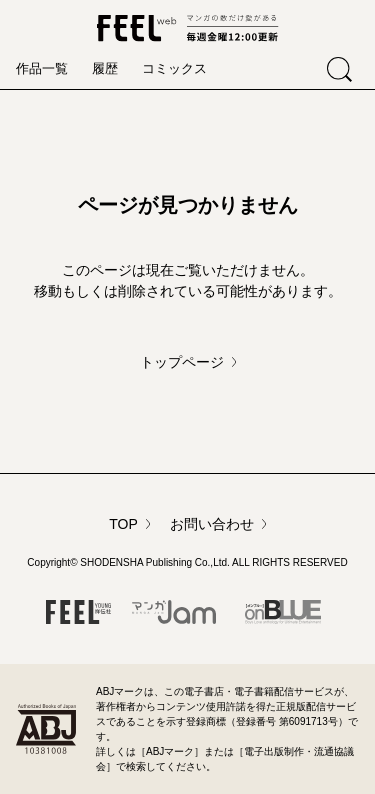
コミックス (174, 68)
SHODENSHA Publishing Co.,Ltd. (155, 562)
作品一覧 (42, 68)
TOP (123, 524)
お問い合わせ (212, 524)
